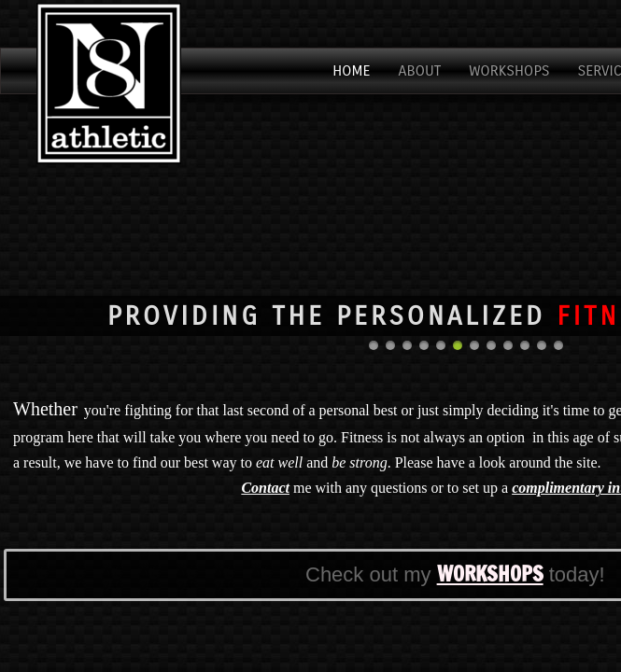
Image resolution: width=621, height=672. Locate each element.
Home (351, 70)
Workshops (509, 70)
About (420, 70)
